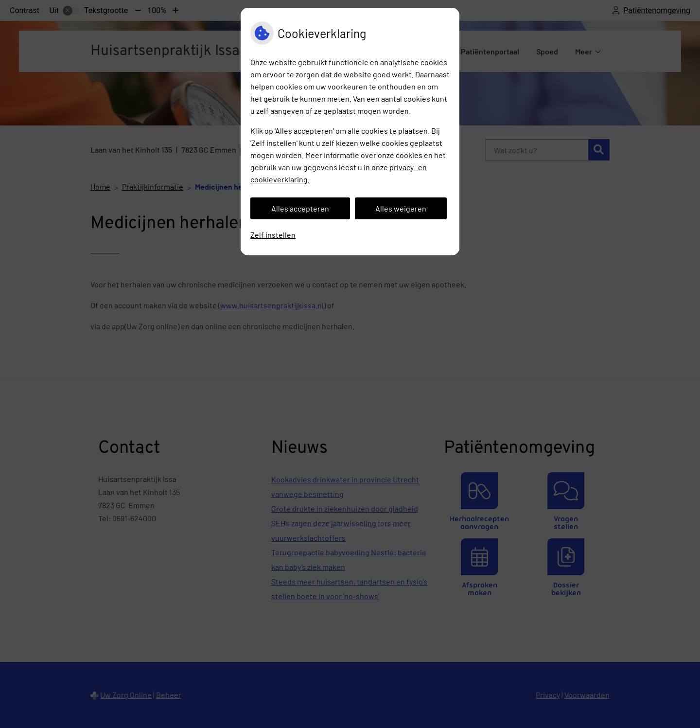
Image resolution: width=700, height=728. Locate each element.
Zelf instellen (273, 235)
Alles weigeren (401, 208)
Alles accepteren (300, 208)
